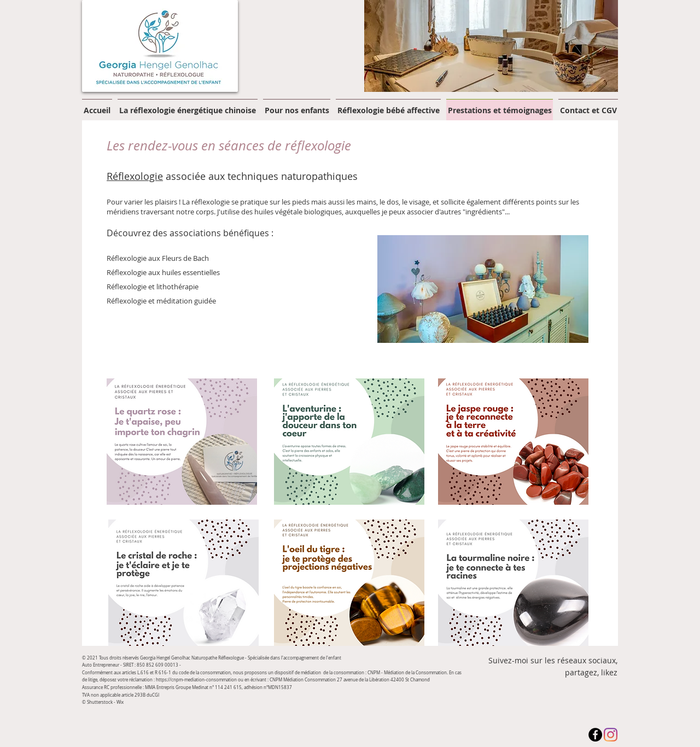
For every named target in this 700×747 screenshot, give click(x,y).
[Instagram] (611, 735)
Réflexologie (135, 176)
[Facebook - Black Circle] (595, 735)
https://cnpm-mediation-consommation (196, 680)
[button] (491, 46)
